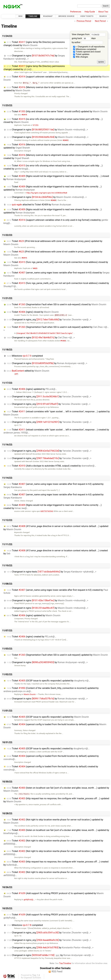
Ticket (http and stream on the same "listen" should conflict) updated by (57, 111)
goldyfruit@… (29, 899)
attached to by (39, 205)
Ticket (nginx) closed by (33, 312)
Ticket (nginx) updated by (32, 389)
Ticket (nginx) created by (31, 637)
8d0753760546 (47, 511)
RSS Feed (57, 972)
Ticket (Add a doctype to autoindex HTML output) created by (51, 466)
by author (87, 42)
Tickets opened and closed (87, 52)
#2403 (66, 140)
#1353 (36, 125)
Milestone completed (25, 356)
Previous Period (84, 21)
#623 (35, 268)
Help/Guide (90, 12)
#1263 (63, 341)
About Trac (103, 12)
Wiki (20, 16)
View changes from (89, 34)
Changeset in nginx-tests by (51, 572)
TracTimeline (65, 963)
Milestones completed (85, 49)
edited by (28, 371)
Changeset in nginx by (47, 130)
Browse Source (66, 16)
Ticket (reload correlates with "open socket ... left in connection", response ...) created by (56, 431)
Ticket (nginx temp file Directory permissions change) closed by (34, 44)
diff (16, 374)
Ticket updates (81, 54)
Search (103, 16)
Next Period (100, 21)
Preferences (76, 12)
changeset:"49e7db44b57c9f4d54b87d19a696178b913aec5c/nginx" (45, 333)
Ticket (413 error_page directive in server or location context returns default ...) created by (56, 552)
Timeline (33, 16)
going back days (84, 38)
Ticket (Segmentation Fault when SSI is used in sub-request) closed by (56, 304)
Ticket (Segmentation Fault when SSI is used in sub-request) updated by (57, 655)
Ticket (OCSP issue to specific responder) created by (48, 749)
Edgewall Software (32, 978)
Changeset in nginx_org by (49, 320)
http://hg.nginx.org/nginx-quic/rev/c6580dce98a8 (46, 193)
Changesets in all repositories (89, 47)
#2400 (53, 200)
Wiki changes (81, 57)
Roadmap (48, 16)
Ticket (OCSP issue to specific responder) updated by (48, 681)
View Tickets (87, 16)
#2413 (24, 258)
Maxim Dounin (30, 694)
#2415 (24, 115)
